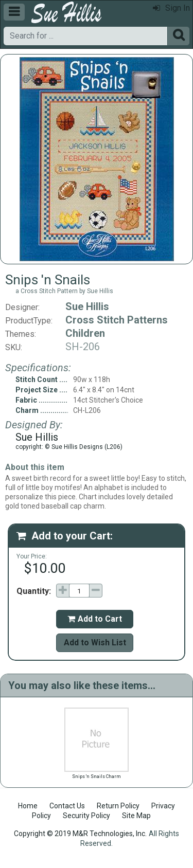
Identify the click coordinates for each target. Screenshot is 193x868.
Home (28, 806)
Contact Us (67, 806)
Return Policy (118, 806)
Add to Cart (95, 619)
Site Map (136, 816)
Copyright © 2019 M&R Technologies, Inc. (80, 834)
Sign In (171, 8)
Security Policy (86, 816)
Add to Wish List (95, 643)
